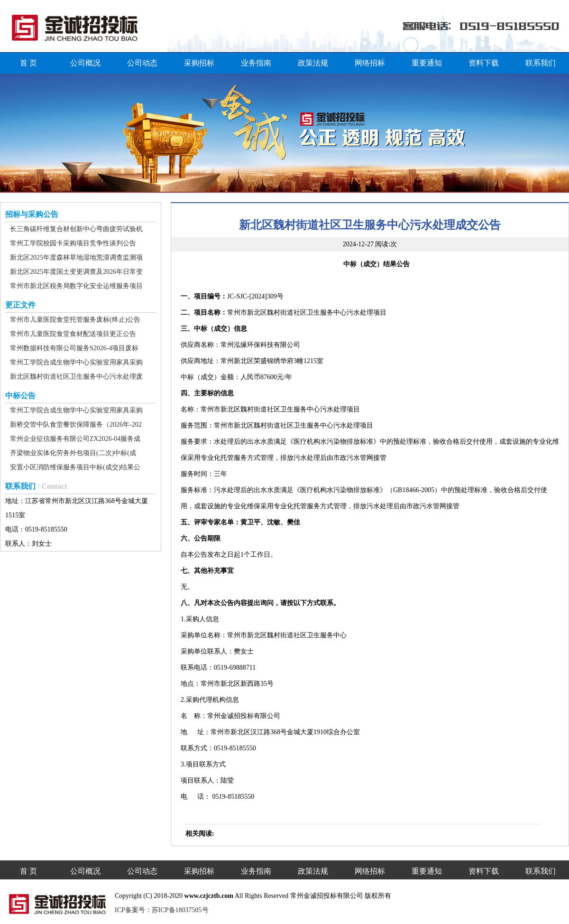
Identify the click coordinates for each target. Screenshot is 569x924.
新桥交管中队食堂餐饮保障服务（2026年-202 (76, 425)
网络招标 (370, 63)
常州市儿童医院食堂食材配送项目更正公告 (73, 334)
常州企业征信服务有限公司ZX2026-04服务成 (75, 439)
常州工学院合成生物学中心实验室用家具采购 (76, 362)
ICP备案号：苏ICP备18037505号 (162, 910)
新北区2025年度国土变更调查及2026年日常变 (76, 272)
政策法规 (313, 63)
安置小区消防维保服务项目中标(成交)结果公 (75, 467)
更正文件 (20, 305)
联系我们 (541, 63)
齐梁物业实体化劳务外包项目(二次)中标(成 (73, 453)
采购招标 (199, 63)
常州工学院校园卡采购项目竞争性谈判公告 (73, 243)
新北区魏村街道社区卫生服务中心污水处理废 (76, 377)
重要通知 (427, 63)
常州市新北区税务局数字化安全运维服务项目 (76, 286)
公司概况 (85, 63)
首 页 (28, 63)
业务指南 (256, 63)
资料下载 (484, 63)
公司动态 (142, 63)
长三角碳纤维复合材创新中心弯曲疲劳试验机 (76, 229)
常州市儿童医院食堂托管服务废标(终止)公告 (75, 320)
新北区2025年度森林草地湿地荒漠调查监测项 (76, 257)
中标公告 (20, 396)
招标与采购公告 (32, 214)
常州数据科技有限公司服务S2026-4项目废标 (74, 348)
